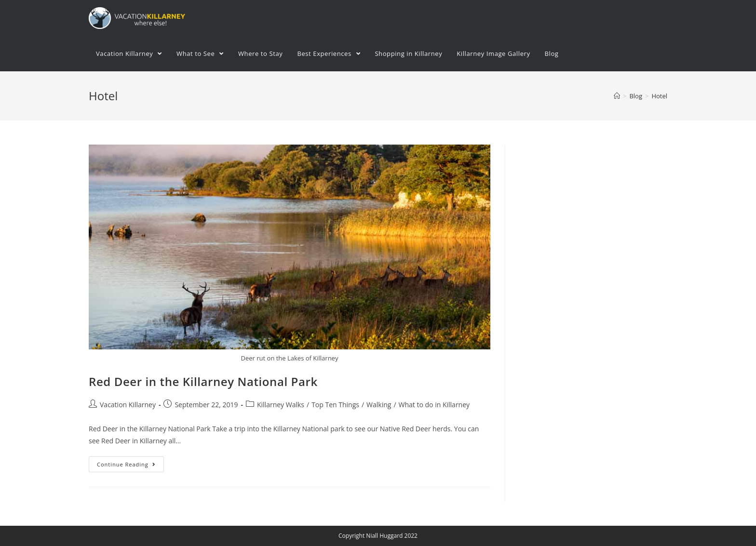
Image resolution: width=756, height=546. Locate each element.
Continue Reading (126, 464)
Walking (379, 405)
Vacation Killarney (128, 405)
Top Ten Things (335, 405)
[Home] (617, 96)
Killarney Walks (281, 405)
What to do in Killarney (434, 405)
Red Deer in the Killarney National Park (203, 381)
